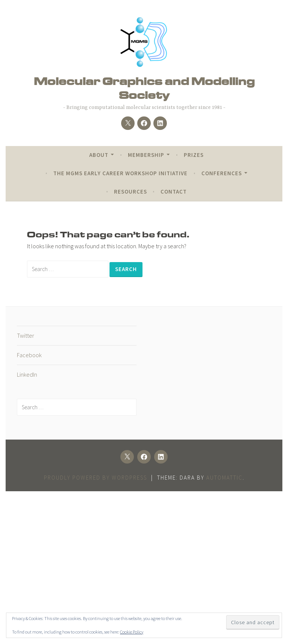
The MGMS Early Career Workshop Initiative (120, 173)
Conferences (222, 173)
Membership (146, 155)
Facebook (29, 355)
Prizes (194, 155)
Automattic (224, 478)
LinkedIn (27, 374)
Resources (130, 192)
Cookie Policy (132, 632)
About (99, 155)
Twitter (25, 335)
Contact (174, 192)
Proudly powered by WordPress (95, 478)
